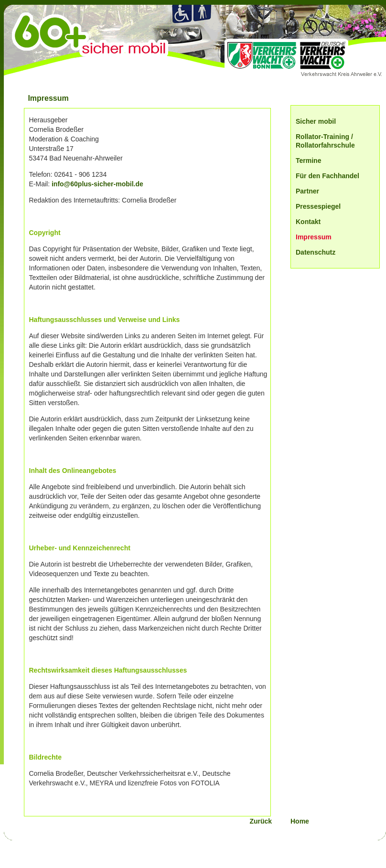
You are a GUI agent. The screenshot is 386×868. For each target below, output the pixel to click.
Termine (308, 161)
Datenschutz (316, 252)
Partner (307, 191)
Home (300, 821)
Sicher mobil (316, 121)
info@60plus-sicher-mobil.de (97, 184)
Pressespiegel (318, 206)
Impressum (314, 237)
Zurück (268, 821)
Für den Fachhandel (327, 176)
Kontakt (308, 222)
